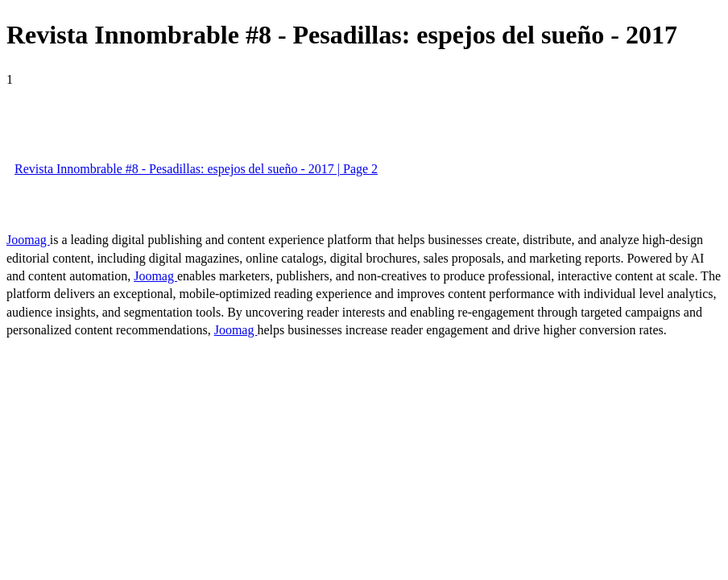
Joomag (28, 240)
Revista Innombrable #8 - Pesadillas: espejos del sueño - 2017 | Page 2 (196, 169)
